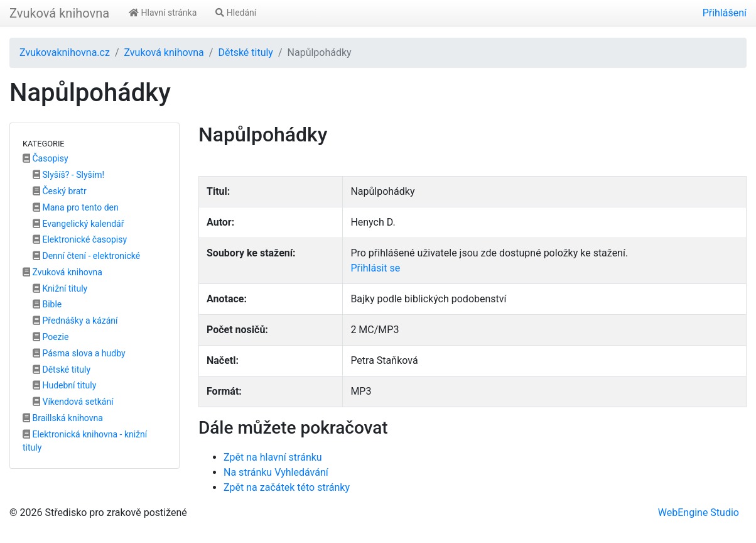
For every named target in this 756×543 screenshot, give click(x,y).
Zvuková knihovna (59, 13)
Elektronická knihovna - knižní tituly (85, 441)
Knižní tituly (60, 288)
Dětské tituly (246, 52)
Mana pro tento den (76, 207)
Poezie (51, 337)
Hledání (236, 13)
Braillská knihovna (63, 418)
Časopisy (46, 158)
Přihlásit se (375, 268)
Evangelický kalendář (78, 224)
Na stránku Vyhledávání (276, 472)
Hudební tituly (64, 385)
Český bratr (60, 191)
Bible (47, 304)
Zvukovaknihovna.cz (65, 52)
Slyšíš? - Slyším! (68, 175)
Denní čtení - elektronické (86, 256)
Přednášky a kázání (75, 321)
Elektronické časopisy (80, 239)
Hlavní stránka (163, 13)
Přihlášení (725, 13)
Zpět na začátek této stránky (287, 487)
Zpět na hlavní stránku (273, 457)
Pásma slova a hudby (79, 353)
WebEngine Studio (699, 513)
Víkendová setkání (73, 402)
